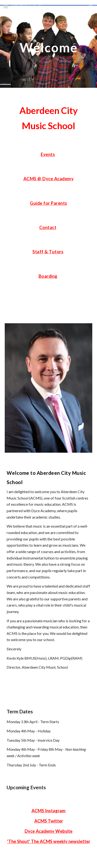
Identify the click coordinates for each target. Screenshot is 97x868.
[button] (6, 7)
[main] (48, 47)
